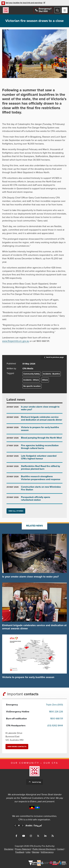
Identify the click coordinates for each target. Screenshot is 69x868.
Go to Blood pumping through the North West (34, 439)
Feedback (20, 852)
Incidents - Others (31, 380)
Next (23, 826)
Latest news (16, 400)
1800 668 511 (57, 719)
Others (45, 380)
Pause (19, 826)
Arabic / (34, 826)
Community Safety (32, 374)
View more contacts (17, 747)
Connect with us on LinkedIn (45, 836)
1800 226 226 (56, 712)
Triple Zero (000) (54, 705)
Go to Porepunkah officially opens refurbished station (34, 500)
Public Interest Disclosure (44, 849)
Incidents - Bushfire (51, 374)
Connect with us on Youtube (24, 836)
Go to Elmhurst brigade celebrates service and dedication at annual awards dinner (34, 420)
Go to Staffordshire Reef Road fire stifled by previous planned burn (34, 469)
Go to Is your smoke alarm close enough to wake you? (34, 409)
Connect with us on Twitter (38, 836)
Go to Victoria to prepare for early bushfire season (34, 430)
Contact (61, 849)
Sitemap (36, 852)
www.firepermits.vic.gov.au (16, 341)
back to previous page (54, 357)
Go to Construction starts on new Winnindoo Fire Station (34, 489)
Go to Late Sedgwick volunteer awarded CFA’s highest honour (34, 458)
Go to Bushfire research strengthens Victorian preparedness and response (34, 479)
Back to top (37, 782)
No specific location (32, 386)
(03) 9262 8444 (55, 726)
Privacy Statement (23, 849)
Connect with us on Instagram (31, 836)
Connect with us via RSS (53, 836)
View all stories (16, 511)
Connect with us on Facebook (16, 836)
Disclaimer (9, 849)
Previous (15, 826)
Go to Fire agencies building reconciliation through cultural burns (34, 448)
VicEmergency (47, 852)
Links (28, 852)
